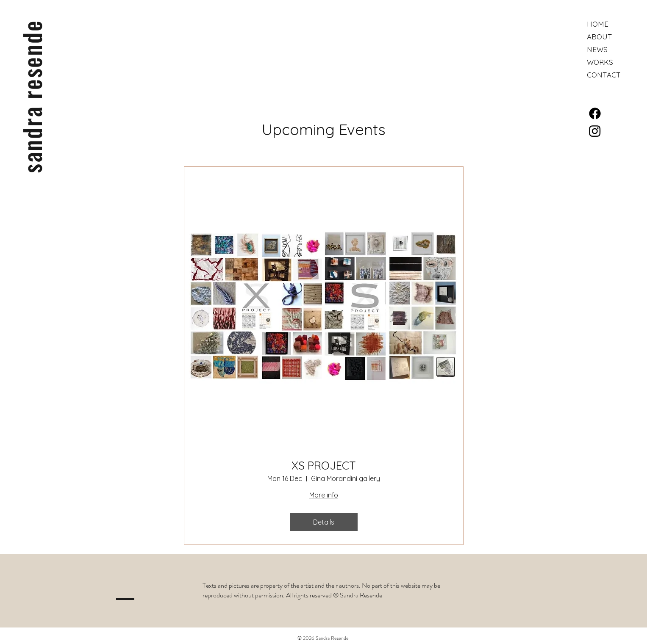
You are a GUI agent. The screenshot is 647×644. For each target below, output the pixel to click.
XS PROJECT (324, 466)
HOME (598, 24)
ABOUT (600, 37)
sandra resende (31, 97)
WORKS (600, 62)
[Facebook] (595, 113)
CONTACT (604, 75)
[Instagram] (595, 131)
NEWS (597, 49)
